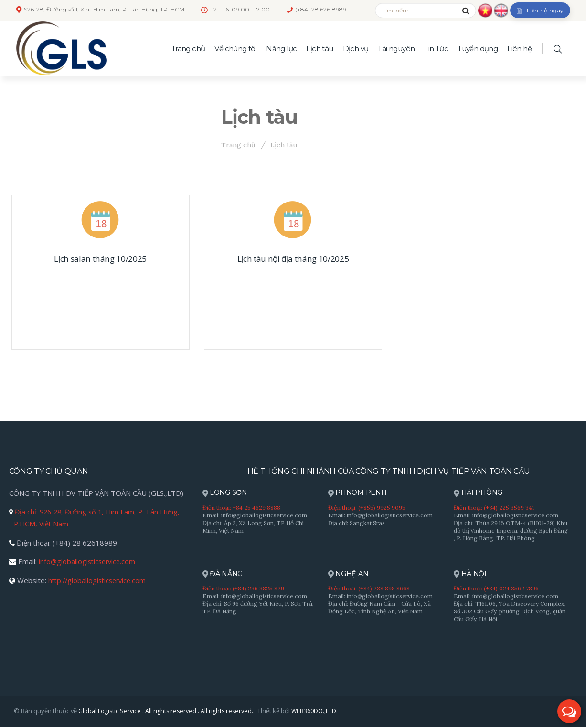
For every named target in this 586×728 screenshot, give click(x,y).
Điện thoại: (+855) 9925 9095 (367, 508)
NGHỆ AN (349, 575)
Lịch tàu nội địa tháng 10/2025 (293, 259)
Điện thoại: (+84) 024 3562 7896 (496, 589)
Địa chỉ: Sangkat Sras (357, 523)
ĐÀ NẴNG (224, 575)
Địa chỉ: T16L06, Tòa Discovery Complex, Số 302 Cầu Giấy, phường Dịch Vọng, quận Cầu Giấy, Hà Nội (510, 612)
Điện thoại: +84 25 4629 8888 (241, 508)
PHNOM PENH (359, 493)
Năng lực (281, 48)
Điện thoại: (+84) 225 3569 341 (494, 508)
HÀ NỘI (471, 575)
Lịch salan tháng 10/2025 (100, 259)
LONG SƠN (226, 493)
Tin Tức (436, 48)
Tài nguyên (396, 48)
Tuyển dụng (478, 48)
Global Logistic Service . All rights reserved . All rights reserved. (167, 712)
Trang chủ (188, 48)
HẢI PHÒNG (479, 493)
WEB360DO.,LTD (317, 712)
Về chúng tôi (235, 48)
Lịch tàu (320, 48)
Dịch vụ (356, 48)
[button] (569, 711)
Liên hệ (519, 48)
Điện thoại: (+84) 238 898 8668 (369, 589)
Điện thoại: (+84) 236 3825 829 (243, 589)
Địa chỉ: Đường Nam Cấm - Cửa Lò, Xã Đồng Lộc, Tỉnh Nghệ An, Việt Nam (379, 608)
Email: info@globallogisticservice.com (255, 516)
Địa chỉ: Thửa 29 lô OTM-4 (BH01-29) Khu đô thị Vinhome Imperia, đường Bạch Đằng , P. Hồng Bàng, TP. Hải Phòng (511, 531)
